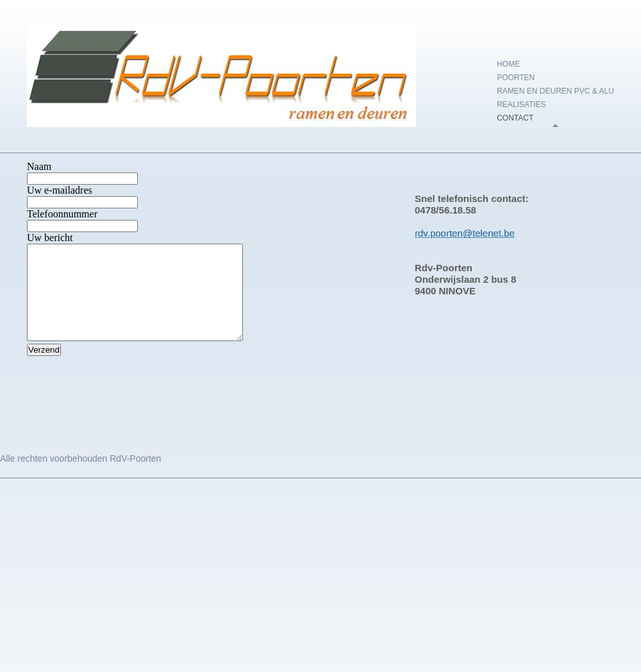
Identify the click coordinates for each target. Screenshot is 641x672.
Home (508, 64)
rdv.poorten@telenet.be (465, 233)
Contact (515, 118)
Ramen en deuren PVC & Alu (555, 91)
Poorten (516, 78)
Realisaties (521, 105)
